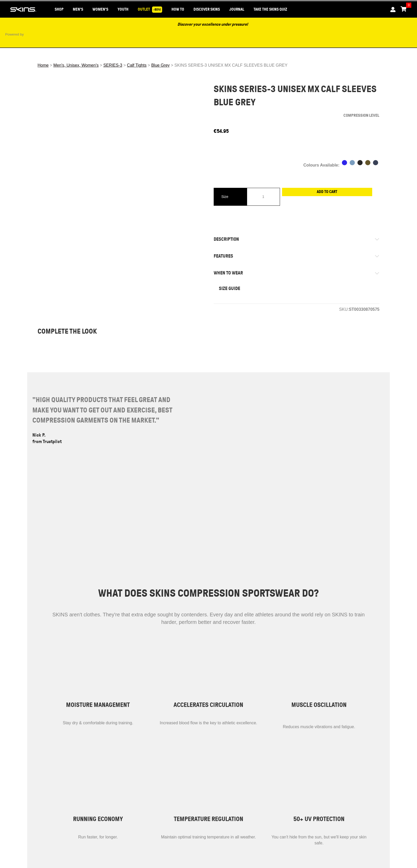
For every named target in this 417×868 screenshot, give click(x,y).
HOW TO (178, 9)
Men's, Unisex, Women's (76, 65)
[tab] (297, 239)
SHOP (59, 9)
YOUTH (123, 9)
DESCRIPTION (232, 239)
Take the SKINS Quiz (270, 9)
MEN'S (78, 9)
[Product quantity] (263, 197)
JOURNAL (237, 9)
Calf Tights (137, 65)
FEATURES (229, 256)
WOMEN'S (100, 9)
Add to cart (330, 197)
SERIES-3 (113, 65)
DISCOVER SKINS (207, 9)
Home (43, 65)
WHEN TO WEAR (233, 273)
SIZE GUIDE (229, 288)
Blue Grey (160, 65)
